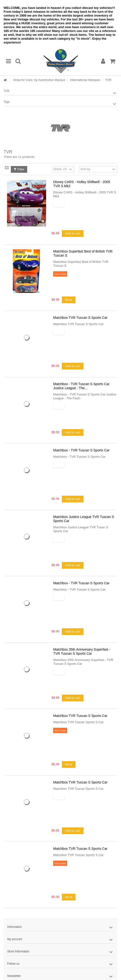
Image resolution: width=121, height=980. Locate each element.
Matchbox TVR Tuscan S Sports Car (80, 318)
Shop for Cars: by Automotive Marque (39, 80)
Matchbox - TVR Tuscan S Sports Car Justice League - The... (81, 386)
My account (15, 939)
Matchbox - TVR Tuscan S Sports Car (81, 450)
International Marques (85, 80)
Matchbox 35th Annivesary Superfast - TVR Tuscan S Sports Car (82, 651)
